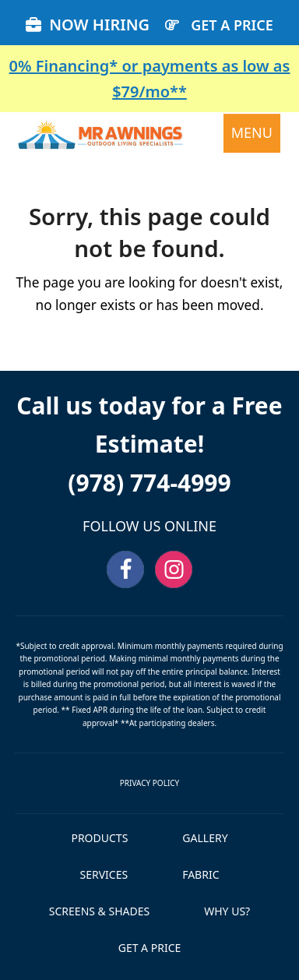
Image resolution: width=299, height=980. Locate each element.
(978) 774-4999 (149, 483)
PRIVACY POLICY (150, 783)
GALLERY (205, 838)
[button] (252, 133)
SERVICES (104, 874)
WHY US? (227, 911)
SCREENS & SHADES (99, 911)
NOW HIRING (88, 25)
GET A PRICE (232, 25)
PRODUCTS (99, 838)
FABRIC (201, 874)
